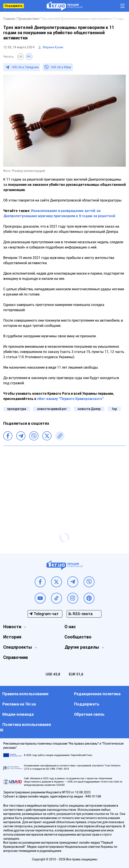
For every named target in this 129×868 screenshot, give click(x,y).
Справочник (16, 657)
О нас (70, 627)
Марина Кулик (53, 47)
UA (20, 57)
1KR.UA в (25, 67)
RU (29, 57)
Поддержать (14, 6)
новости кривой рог (52, 409)
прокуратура (17, 409)
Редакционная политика (97, 694)
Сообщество (78, 637)
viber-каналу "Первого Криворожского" (70, 399)
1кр (114, 409)
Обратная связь (89, 714)
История (12, 637)
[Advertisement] (64, 481)
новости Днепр (89, 409)
